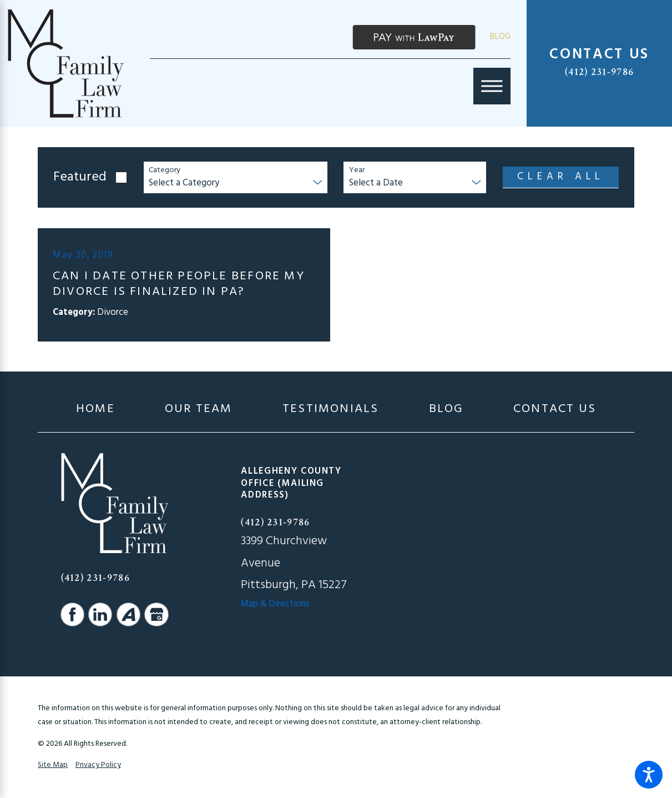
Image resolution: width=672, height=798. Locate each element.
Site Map (53, 765)
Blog (500, 37)
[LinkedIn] (100, 614)
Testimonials (331, 410)
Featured (80, 178)
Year (357, 171)
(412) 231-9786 (599, 72)
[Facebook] (72, 614)
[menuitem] (95, 410)
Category (165, 171)
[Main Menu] (492, 86)
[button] (649, 775)
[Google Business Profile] (156, 614)
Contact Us (555, 410)
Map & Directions (275, 604)
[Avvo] (128, 614)
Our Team (199, 410)
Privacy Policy (98, 765)
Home (95, 410)
